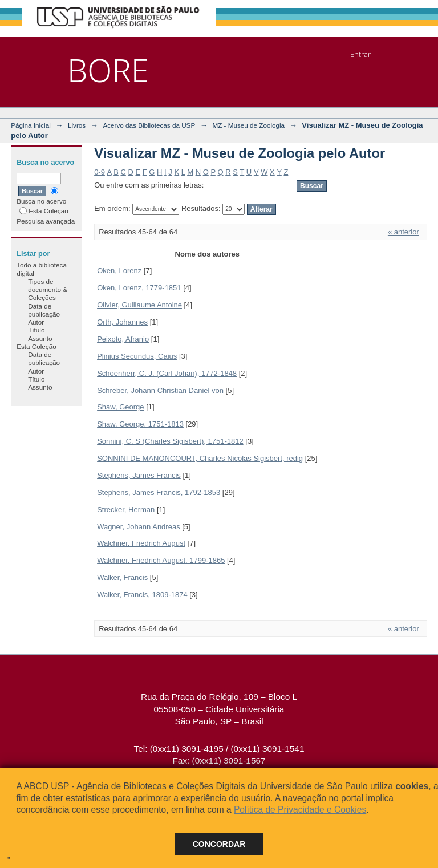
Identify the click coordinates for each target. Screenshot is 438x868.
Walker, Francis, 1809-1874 (142, 595)
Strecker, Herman (126, 510)
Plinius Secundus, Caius (137, 356)
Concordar (219, 844)
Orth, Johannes (122, 322)
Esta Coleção (44, 211)
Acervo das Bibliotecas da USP (149, 125)
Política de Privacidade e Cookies (300, 810)
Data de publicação (44, 310)
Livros (77, 125)
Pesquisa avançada (46, 221)
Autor (36, 322)
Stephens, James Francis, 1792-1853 (159, 492)
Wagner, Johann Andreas (139, 527)
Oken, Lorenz (119, 271)
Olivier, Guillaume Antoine (139, 305)
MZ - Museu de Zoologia (248, 125)
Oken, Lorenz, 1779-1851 (139, 288)
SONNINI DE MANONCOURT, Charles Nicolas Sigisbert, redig (200, 458)
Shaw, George (120, 407)
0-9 (100, 172)
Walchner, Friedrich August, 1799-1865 (161, 560)
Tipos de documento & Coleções (48, 290)
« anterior (403, 232)
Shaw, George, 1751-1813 (140, 424)
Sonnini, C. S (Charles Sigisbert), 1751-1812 (170, 441)
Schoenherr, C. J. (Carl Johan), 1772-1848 (167, 373)
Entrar (360, 54)
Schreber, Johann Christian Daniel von (160, 390)
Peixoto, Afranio (123, 339)
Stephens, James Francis (139, 475)
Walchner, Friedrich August (141, 543)
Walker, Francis (122, 577)
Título (36, 330)
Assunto (40, 338)
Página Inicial (31, 125)
